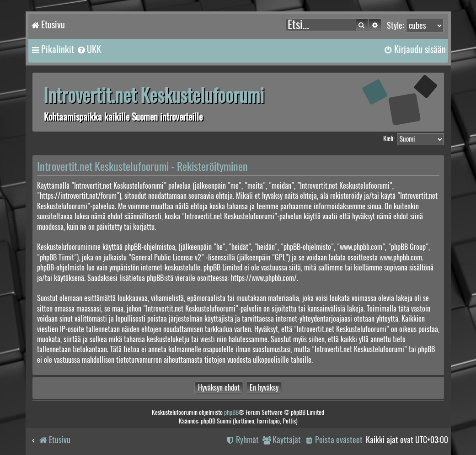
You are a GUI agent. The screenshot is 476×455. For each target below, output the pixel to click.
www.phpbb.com (401, 257)
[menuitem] (89, 49)
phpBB (231, 412)
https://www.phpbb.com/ (264, 278)
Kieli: (389, 138)
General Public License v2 (166, 257)
